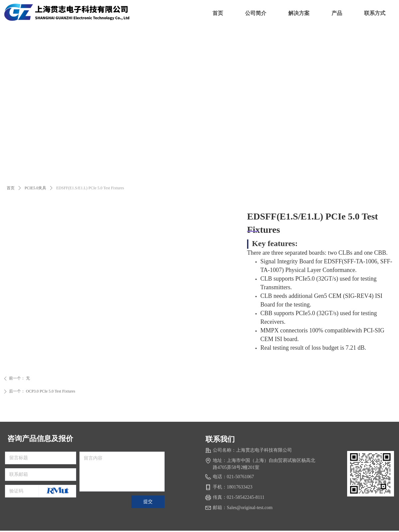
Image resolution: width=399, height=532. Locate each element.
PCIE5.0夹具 (35, 188)
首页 (11, 188)
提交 (148, 502)
